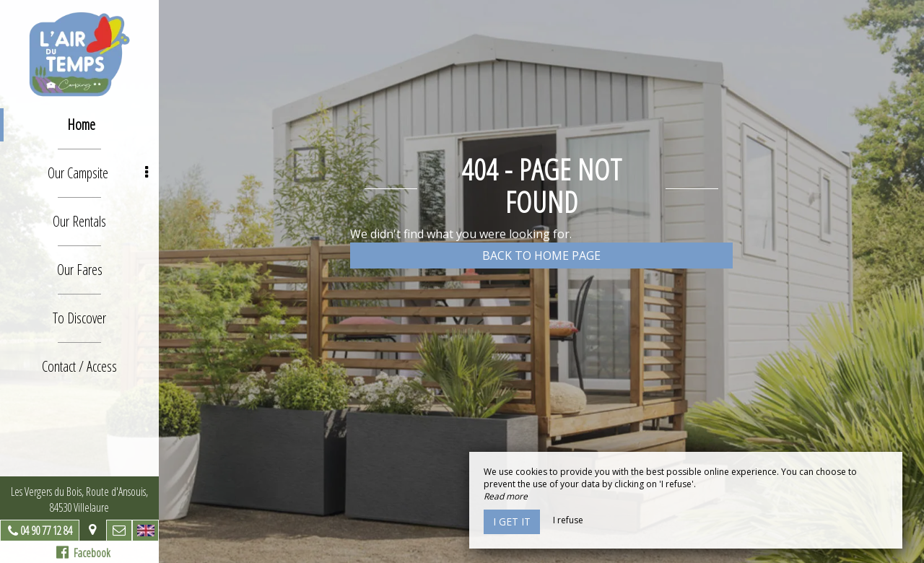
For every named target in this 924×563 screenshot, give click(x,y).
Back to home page (541, 256)
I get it (512, 521)
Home (81, 125)
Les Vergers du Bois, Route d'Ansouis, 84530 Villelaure (79, 499)
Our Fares (80, 270)
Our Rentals (79, 221)
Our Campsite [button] (98, 173)
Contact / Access (79, 366)
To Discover (79, 318)
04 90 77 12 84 (46, 531)
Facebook (83, 553)
